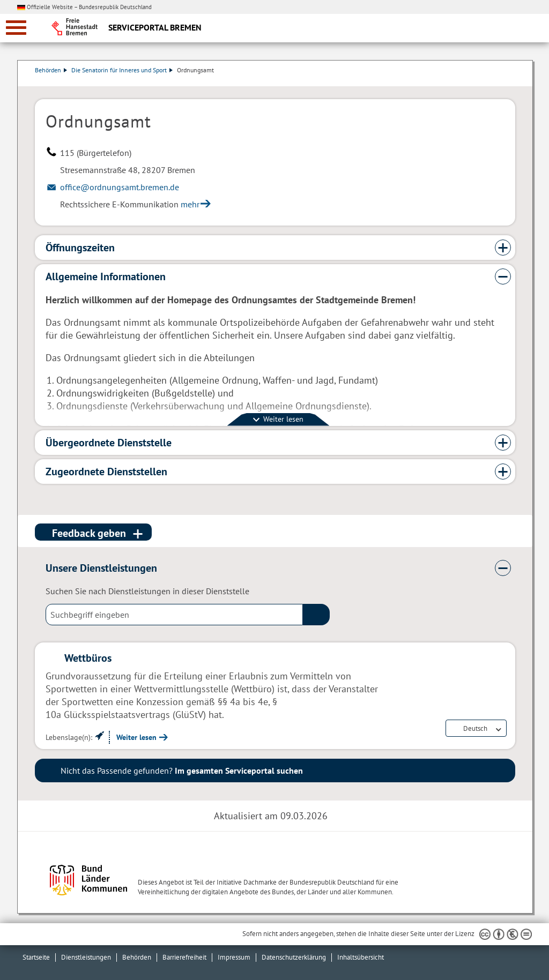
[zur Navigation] (16, 28)
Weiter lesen (136, 737)
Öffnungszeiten (80, 248)
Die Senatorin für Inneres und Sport (122, 70)
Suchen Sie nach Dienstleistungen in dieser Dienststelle (147, 591)
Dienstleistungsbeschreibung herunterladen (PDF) (513, 81)
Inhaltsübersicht (361, 957)
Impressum (234, 957)
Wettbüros (88, 658)
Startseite (36, 957)
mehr (190, 204)
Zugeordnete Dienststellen (106, 472)
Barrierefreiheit (184, 957)
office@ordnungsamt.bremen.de (120, 187)
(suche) (316, 615)
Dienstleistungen (86, 957)
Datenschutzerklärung (294, 957)
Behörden (51, 70)
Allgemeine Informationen (106, 276)
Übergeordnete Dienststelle (109, 443)
